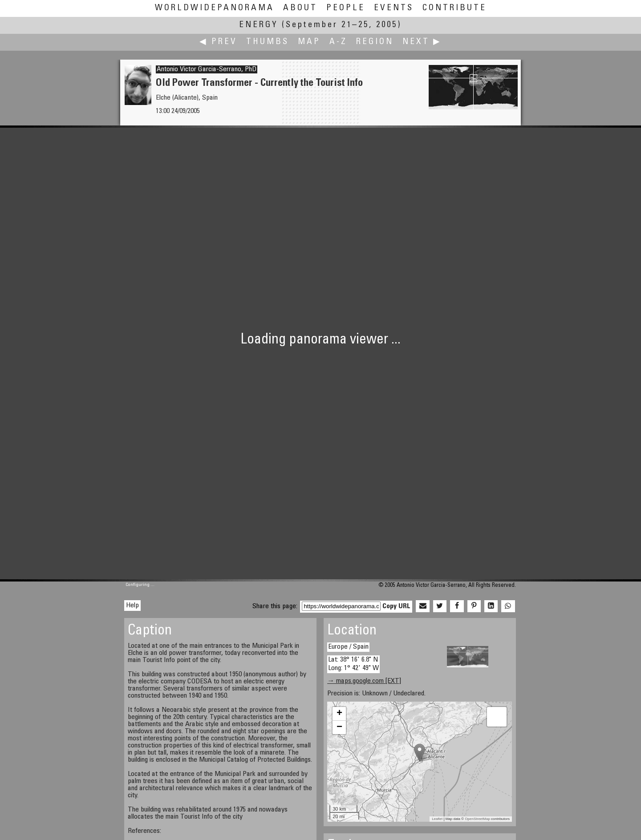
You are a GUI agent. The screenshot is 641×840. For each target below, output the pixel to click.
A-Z (338, 42)
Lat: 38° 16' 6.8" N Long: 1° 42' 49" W (353, 664)
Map (309, 42)
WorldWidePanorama (215, 8)
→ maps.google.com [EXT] (364, 681)
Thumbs (268, 42)
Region (375, 42)
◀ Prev (218, 42)
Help (132, 606)
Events (394, 8)
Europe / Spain (348, 647)
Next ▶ (422, 42)
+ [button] (339, 714)
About (300, 8)
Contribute (454, 8)
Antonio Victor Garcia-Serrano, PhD (207, 69)
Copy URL (396, 606)
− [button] (339, 727)
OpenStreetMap (477, 819)
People (346, 8)
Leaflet (437, 819)
